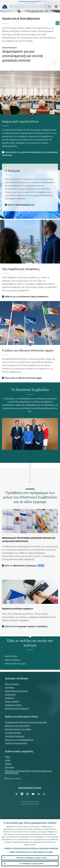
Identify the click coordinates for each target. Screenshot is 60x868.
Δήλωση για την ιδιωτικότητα (17, 726)
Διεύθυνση (9, 698)
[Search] (29, 7)
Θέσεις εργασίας (12, 684)
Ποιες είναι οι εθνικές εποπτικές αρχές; (23, 378)
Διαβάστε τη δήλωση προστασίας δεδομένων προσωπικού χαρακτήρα (31, 848)
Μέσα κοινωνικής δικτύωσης (17, 708)
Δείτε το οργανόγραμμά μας (21, 205)
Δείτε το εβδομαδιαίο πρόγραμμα (21, 565)
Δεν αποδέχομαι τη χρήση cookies (31, 864)
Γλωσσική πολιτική (13, 733)
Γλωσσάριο (10, 687)
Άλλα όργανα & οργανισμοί (16, 691)
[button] (56, 2)
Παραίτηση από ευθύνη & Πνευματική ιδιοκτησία (26, 722)
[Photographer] (58, 113)
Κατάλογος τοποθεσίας (14, 778)
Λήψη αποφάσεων (13, 660)
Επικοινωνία (10, 694)
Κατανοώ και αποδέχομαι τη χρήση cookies (32, 858)
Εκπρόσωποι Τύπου (13, 705)
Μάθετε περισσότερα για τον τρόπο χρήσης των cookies (31, 852)
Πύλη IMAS (10, 767)
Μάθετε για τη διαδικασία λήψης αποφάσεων (27, 297)
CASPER (8, 764)
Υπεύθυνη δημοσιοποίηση (16, 743)
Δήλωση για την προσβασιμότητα (19, 740)
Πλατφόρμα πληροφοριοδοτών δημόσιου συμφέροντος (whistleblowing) (29, 772)
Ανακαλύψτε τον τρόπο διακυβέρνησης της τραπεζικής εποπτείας (30, 154)
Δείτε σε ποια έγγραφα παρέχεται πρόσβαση (26, 626)
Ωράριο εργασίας (12, 701)
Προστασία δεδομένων (15, 736)
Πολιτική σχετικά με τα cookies (18, 729)
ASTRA (8, 760)
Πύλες (8, 757)
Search (49, 7)
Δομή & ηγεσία (11, 656)
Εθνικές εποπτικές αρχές (15, 664)
